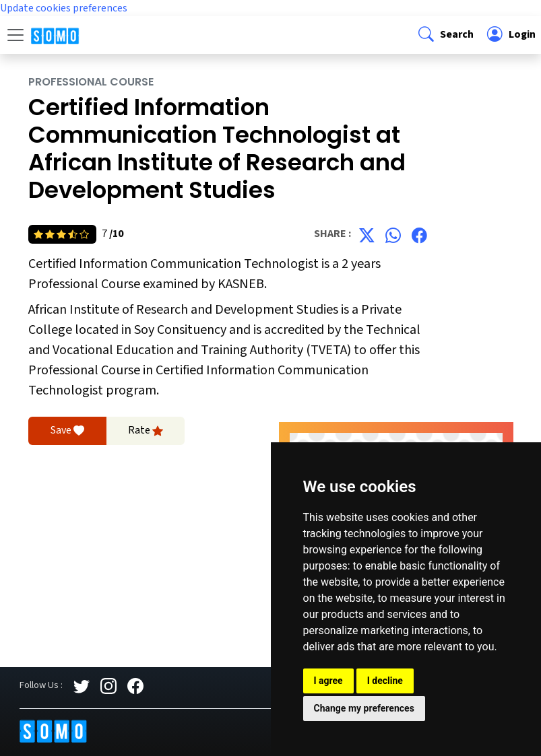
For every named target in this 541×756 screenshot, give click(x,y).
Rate (146, 431)
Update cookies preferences (64, 8)
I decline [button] (385, 681)
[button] (445, 35)
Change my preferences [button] (364, 708)
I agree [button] (328, 681)
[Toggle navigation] (15, 35)
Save (67, 431)
